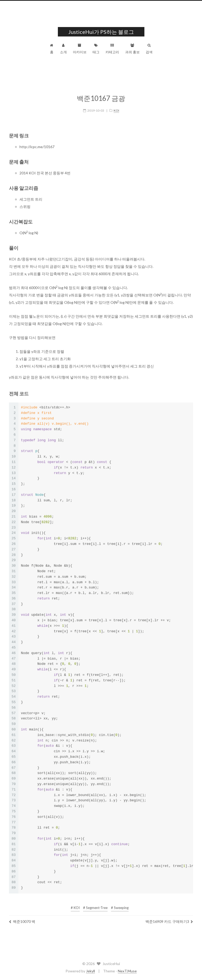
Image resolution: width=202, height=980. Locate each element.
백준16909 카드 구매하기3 (169, 917)
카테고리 (112, 49)
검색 (149, 49)
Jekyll (90, 971)
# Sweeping (120, 903)
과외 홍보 (132, 49)
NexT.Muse (127, 971)
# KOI (75, 903)
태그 (96, 49)
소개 (63, 49)
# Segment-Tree (95, 903)
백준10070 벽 (22, 917)
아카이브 (80, 49)
